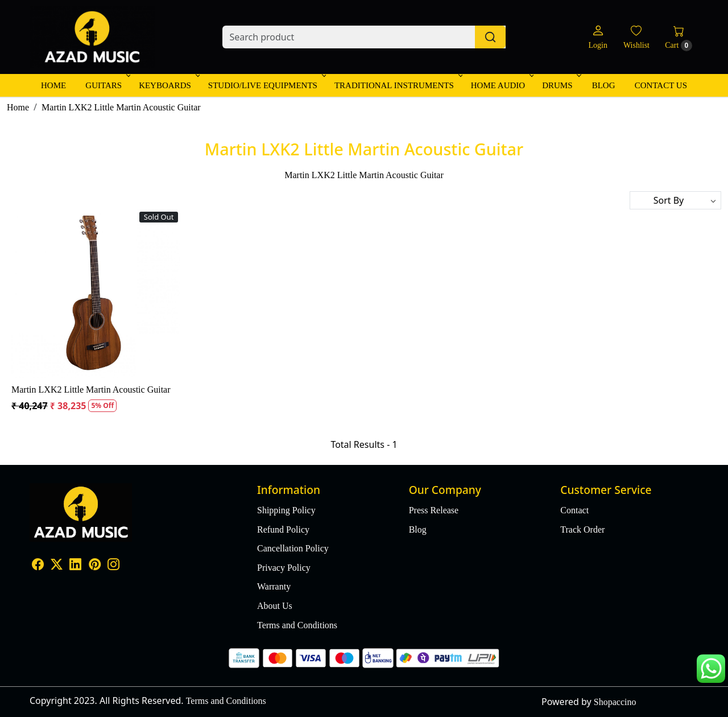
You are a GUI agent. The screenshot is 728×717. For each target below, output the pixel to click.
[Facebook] (38, 566)
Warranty (274, 586)
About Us (275, 606)
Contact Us (661, 85)
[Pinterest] (95, 566)
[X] (57, 566)
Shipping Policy (286, 510)
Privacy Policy (284, 568)
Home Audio (501, 85)
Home (53, 85)
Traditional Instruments (398, 85)
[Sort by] (675, 200)
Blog (604, 85)
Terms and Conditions (297, 625)
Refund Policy (283, 529)
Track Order (582, 529)
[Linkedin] (75, 566)
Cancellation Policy (293, 548)
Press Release (434, 510)
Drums (561, 85)
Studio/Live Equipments (266, 85)
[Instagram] (113, 566)
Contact (574, 510)
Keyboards (168, 85)
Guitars (107, 85)
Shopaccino (615, 702)
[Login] (597, 37)
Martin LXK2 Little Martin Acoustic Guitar (91, 390)
